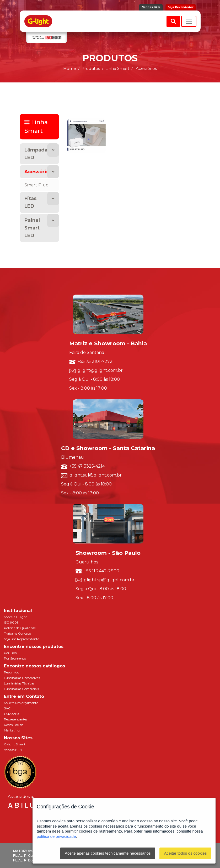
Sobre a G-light (15, 617)
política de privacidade (56, 836)
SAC (7, 708)
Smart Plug (37, 185)
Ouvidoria (12, 714)
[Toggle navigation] (189, 21)
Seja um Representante (22, 639)
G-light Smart (15, 744)
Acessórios (38, 172)
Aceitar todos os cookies (186, 853)
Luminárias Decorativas (22, 678)
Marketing (12, 730)
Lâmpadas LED (37, 154)
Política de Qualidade (20, 628)
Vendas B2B (151, 7)
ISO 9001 (11, 622)
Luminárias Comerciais (21, 689)
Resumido (12, 672)
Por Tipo (10, 653)
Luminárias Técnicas (19, 683)
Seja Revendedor (181, 7)
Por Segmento (15, 658)
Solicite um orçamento (21, 703)
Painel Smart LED (32, 228)
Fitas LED (30, 202)
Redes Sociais (14, 725)
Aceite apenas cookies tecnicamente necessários (108, 853)
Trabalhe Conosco (17, 633)
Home (70, 68)
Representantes (16, 719)
